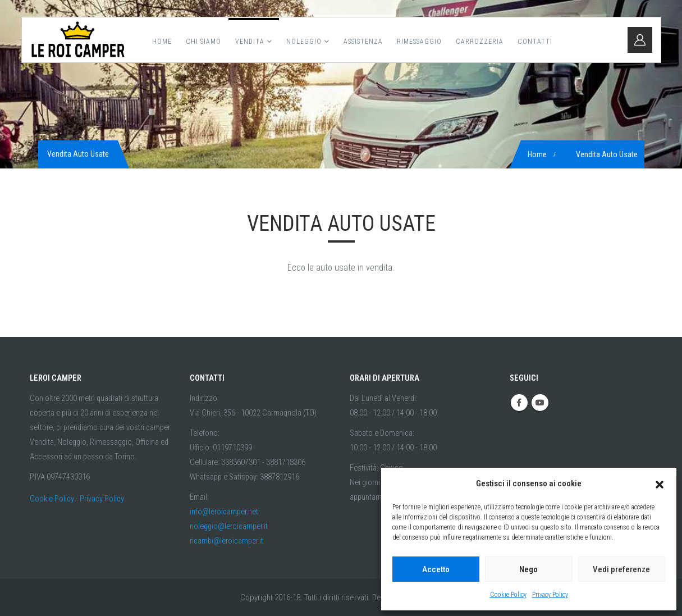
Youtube (540, 403)
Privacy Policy (550, 595)
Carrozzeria (480, 42)
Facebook (519, 403)
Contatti (535, 42)
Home (162, 42)
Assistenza (363, 42)
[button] (660, 483)
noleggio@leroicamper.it (229, 526)
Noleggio (304, 42)
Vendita (250, 42)
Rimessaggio (419, 42)
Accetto (436, 569)
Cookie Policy (508, 595)
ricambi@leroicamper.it (226, 541)
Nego (528, 569)
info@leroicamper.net (224, 512)
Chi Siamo (203, 42)
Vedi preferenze (621, 569)
